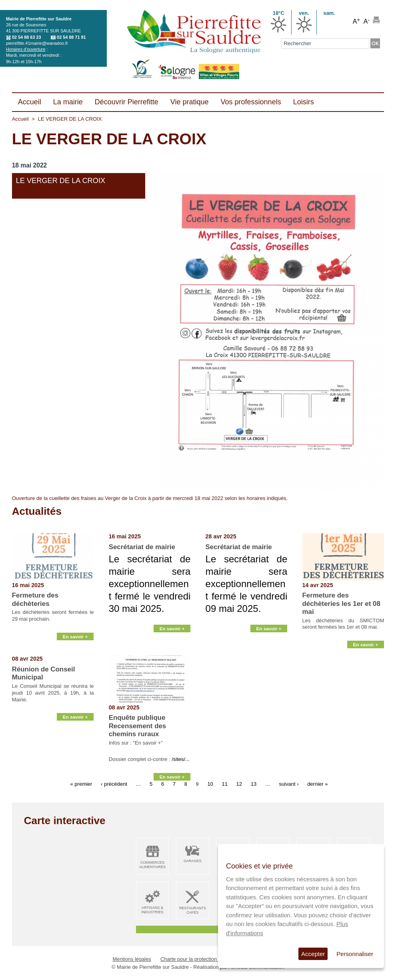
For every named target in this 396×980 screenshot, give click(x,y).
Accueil (20, 119)
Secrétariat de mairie (142, 547)
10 (210, 784)
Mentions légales (132, 959)
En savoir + (75, 646)
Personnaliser (355, 954)
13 (254, 784)
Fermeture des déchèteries (35, 599)
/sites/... (181, 759)
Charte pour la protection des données (204, 959)
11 (224, 784)
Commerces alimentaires (152, 865)
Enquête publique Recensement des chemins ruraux (138, 726)
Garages (193, 861)
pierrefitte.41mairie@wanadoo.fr (37, 43)
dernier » (317, 784)
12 (239, 784)
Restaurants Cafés (193, 910)
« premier (81, 784)
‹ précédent (114, 784)
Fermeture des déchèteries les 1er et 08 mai (341, 604)
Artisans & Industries (152, 910)
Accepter (313, 954)
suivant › (289, 784)
